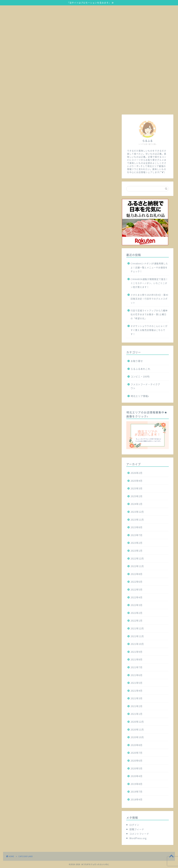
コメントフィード (139, 834)
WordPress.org (138, 838)
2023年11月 (137, 520)
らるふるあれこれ (140, 369)
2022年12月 (137, 558)
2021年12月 (137, 628)
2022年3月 (137, 605)
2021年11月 (137, 636)
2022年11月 (137, 566)
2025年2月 (137, 496)
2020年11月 (137, 729)
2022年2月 (137, 613)
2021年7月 (137, 667)
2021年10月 (137, 644)
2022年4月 (137, 597)
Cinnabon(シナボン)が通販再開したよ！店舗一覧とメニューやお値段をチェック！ (149, 267)
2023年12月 (137, 512)
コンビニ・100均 (140, 376)
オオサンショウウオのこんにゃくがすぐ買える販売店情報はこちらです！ (149, 330)
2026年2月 (137, 473)
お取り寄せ (137, 361)
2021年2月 (137, 706)
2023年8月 (137, 527)
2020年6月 (137, 760)
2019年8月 (137, 784)
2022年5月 (137, 589)
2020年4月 (137, 776)
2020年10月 (137, 737)
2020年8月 (137, 745)
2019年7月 (137, 792)
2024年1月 (137, 504)
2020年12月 (137, 722)
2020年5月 (137, 768)
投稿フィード (137, 829)
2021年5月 (137, 683)
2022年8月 (137, 574)
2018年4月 (137, 799)
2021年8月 (137, 659)
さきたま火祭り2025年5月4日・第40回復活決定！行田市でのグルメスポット (149, 299)
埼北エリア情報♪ (140, 396)
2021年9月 (137, 652)
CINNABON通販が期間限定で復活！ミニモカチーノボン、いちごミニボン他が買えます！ (149, 283)
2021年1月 (137, 714)
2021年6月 (137, 675)
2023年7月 (137, 535)
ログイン (134, 825)
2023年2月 (137, 543)
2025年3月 (137, 488)
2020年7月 (137, 753)
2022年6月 (137, 582)
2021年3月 (137, 698)
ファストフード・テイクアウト (145, 386)
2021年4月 (137, 691)
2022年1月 (137, 620)
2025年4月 (137, 481)
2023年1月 (137, 551)
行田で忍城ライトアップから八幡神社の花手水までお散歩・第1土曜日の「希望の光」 (149, 314)
